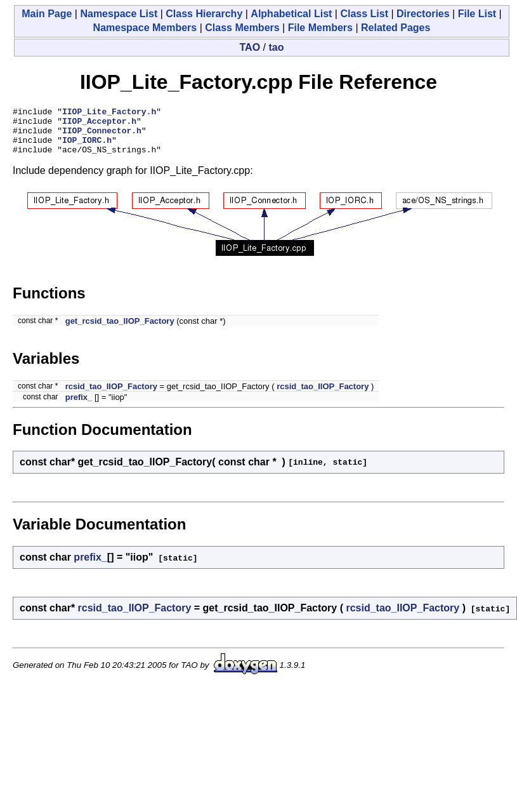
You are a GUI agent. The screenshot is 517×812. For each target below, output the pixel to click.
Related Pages (396, 28)
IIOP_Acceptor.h (99, 124)
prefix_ (79, 407)
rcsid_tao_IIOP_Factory (111, 396)
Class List (364, 14)
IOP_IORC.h (87, 147)
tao (276, 47)
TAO (250, 47)
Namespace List (119, 14)
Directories (423, 14)
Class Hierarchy (204, 14)
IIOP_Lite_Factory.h (109, 113)
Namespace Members (145, 28)
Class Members (242, 28)
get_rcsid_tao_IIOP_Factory (120, 330)
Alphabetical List (291, 14)
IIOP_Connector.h (102, 136)
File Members (320, 28)
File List (477, 14)
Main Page (47, 14)
